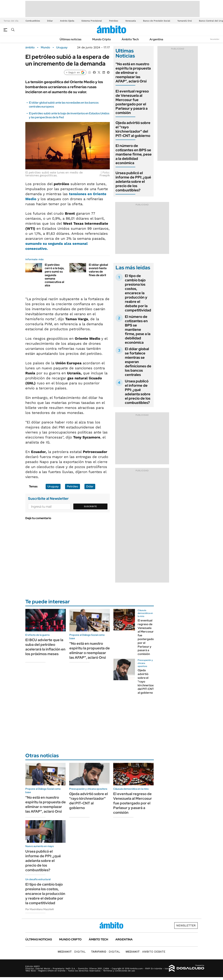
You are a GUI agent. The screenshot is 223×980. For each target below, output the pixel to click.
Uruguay (62, 47)
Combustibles (33, 21)
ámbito (30, 47)
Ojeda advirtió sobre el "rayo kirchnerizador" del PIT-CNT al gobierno (133, 129)
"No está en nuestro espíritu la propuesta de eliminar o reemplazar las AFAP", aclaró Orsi (133, 73)
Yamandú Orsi (185, 21)
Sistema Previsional (92, 21)
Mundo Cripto (102, 39)
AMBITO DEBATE (145, 952)
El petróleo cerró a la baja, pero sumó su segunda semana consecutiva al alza (55, 275)
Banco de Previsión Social (157, 21)
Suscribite (90, 506)
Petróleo (114, 21)
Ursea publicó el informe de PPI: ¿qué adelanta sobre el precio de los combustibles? (133, 182)
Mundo (45, 47)
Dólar (50, 21)
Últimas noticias (71, 39)
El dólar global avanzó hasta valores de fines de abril (98, 270)
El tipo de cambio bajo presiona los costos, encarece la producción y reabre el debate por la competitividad (138, 293)
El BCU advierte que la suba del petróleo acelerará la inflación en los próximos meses (45, 647)
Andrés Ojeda (67, 21)
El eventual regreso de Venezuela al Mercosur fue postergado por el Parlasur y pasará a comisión (132, 102)
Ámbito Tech (130, 39)
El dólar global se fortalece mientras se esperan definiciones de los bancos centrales (138, 362)
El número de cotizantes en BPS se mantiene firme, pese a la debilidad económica (134, 154)
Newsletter (215, 39)
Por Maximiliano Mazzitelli (40, 909)
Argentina (156, 39)
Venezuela (131, 21)
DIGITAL (72, 952)
